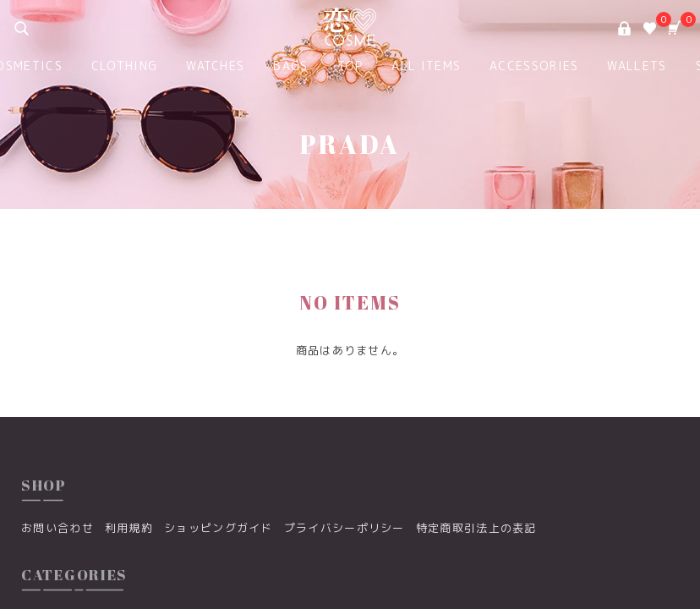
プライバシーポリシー (345, 528)
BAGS (290, 66)
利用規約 (129, 528)
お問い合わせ (57, 528)
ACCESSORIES (534, 66)
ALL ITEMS (426, 66)
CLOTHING (124, 66)
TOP (350, 66)
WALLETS (637, 66)
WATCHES (215, 66)
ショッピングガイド (219, 528)
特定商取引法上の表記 (476, 528)
